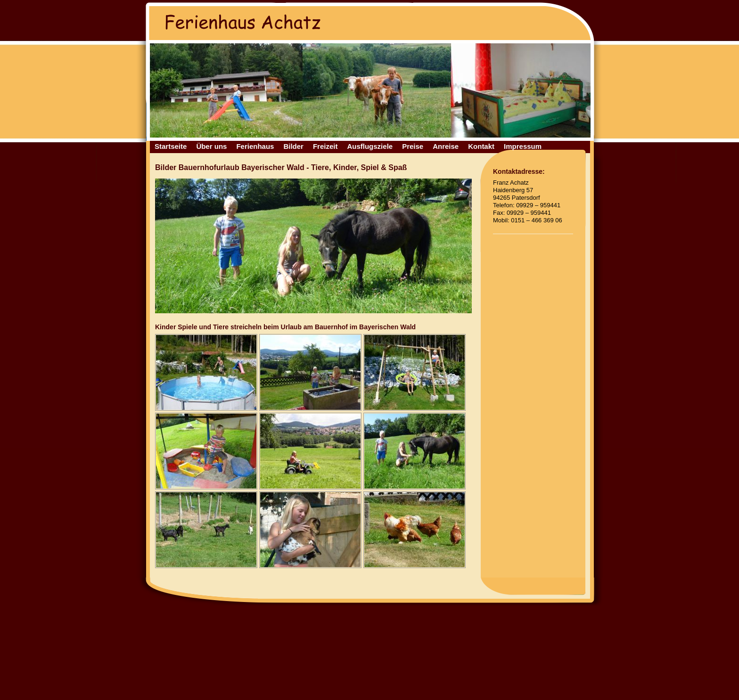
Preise (413, 146)
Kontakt (481, 146)
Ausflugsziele (370, 146)
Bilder (293, 146)
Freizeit (325, 146)
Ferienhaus (255, 146)
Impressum (523, 146)
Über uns (211, 146)
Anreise (446, 146)
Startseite (171, 146)
